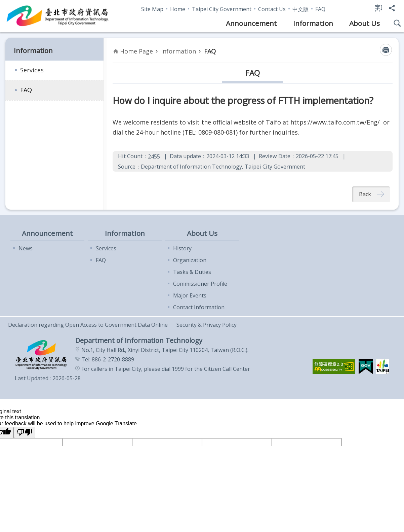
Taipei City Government (222, 9)
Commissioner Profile (200, 284)
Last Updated (32, 379)
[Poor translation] (25, 433)
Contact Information (199, 308)
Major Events (190, 296)
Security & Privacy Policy (207, 325)
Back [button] (365, 194)
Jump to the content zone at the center (4, 4)
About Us (365, 23)
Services (32, 70)
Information (313, 23)
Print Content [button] (386, 50)
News (26, 249)
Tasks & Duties (192, 272)
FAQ (320, 9)
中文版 (300, 9)
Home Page (136, 51)
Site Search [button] (397, 23)
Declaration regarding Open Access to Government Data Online (88, 325)
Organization (190, 260)
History (182, 249)
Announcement (251, 23)
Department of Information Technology (58, 16)
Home (178, 9)
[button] (334, 367)
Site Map (152, 9)
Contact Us (272, 9)
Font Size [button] (378, 8)
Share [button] (392, 8)
